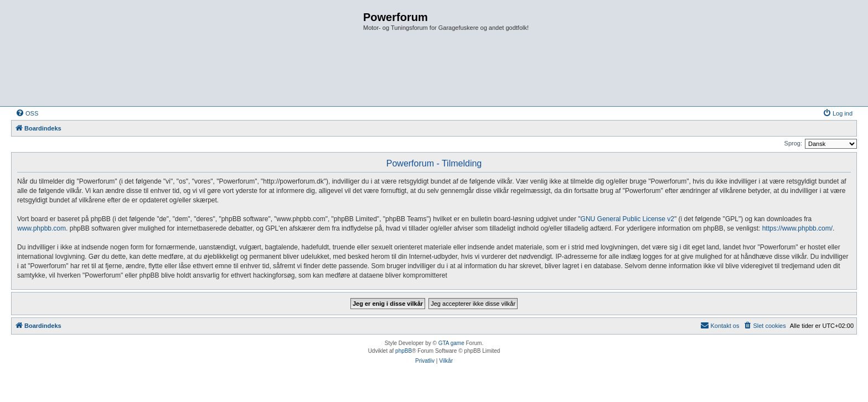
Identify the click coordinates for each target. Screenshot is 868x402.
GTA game (451, 343)
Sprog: (793, 143)
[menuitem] (27, 113)
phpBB (404, 351)
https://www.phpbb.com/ (797, 228)
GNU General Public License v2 (627, 219)
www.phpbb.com (42, 228)
